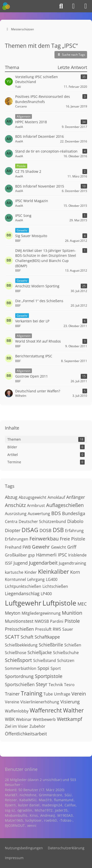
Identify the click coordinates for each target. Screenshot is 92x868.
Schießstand (45, 660)
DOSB (46, 530)
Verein (79, 694)
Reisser (11, 800)
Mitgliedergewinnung (41, 613)
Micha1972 (44, 810)
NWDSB (42, 621)
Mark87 (11, 795)
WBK (10, 719)
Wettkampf (70, 719)
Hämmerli (46, 555)
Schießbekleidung (21, 645)
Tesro (69, 685)
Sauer (68, 629)
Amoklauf (56, 497)
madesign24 (52, 805)
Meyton (13, 613)
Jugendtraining (72, 563)
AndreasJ (48, 815)
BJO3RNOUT (15, 825)
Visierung (70, 702)
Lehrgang (36, 579)
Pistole (72, 621)
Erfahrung (74, 531)
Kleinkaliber (53, 572)
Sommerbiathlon (21, 668)
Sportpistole (49, 676)
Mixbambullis (16, 815)
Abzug (11, 497)
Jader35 (61, 810)
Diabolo (75, 521)
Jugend (21, 563)
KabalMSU (28, 800)
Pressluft (43, 629)
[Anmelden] (73, 6)
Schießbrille (51, 645)
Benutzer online (21, 769)
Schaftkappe (47, 637)
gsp (32, 555)
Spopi (43, 668)
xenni (32, 825)
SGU (68, 795)
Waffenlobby (17, 711)
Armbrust (36, 505)
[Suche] (61, 6)
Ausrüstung (16, 514)
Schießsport (18, 660)
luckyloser (33, 820)
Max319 (45, 800)
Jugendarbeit (43, 563)
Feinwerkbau (44, 539)
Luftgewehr (23, 603)
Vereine (12, 702)
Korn (75, 572)
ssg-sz (10, 810)
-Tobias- (66, 820)
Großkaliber (16, 555)
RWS (57, 629)
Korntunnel (15, 579)
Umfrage (62, 694)
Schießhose (16, 653)
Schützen (66, 660)
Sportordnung (19, 676)
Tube (48, 694)
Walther (73, 710)
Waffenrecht (46, 710)
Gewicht (59, 547)
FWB (27, 547)
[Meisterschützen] (6, 6)
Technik (56, 685)
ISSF (9, 563)
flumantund (64, 800)
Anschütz (15, 505)
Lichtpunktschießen (23, 586)
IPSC (62, 555)
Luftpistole (59, 603)
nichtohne (28, 795)
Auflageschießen (65, 505)
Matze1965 (14, 820)
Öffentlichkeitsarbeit (26, 734)
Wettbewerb (44, 719)
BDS (56, 513)
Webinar (24, 719)
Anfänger (76, 497)
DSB (58, 530)
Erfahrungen (17, 539)
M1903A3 (65, 815)
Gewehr (41, 547)
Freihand (13, 547)
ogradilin (25, 810)
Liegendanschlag (22, 593)
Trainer (12, 694)
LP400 (46, 594)
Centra (11, 521)
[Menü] (86, 6)
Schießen (73, 645)
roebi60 (50, 820)
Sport (56, 668)
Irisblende (77, 555)
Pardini (57, 621)
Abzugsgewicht (33, 497)
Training (32, 693)
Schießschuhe (66, 653)
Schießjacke (40, 652)
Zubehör (37, 726)
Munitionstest (19, 621)
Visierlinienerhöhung (40, 702)
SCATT (12, 637)
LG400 (52, 579)
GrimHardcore (50, 795)
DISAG (30, 530)
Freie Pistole (72, 539)
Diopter (13, 530)
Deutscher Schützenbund (42, 521)
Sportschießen (20, 684)
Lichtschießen (55, 586)
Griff (72, 547)
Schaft (27, 637)
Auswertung (39, 514)
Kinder (31, 572)
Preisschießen (19, 629)
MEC (82, 604)
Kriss (34, 815)
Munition (72, 613)
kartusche (14, 572)
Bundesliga (74, 513)
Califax (70, 805)
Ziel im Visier (17, 726)
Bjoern (10, 805)
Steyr (42, 684)
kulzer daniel (29, 805)
